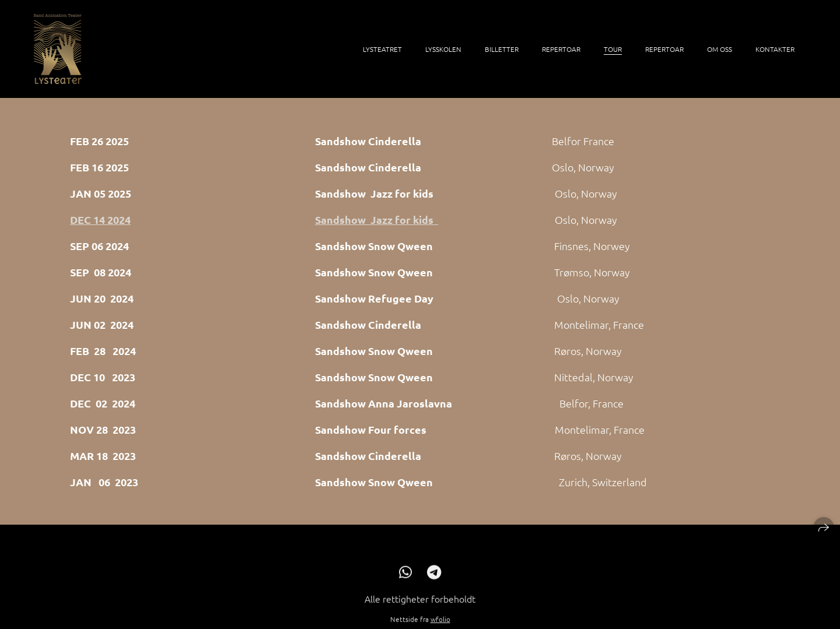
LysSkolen (443, 49)
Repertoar (561, 49)
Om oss (720, 49)
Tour (613, 49)
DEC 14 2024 (100, 219)
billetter (502, 49)
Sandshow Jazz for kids (377, 219)
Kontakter (775, 49)
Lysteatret (382, 49)
